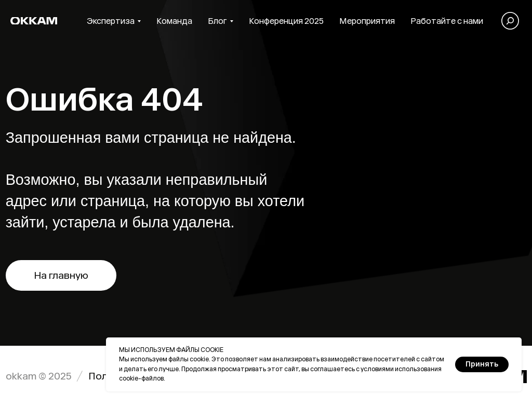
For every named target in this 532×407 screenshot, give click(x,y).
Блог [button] (217, 21)
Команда (174, 21)
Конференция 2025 (286, 21)
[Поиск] (510, 21)
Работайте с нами (447, 21)
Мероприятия (367, 21)
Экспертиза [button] (111, 21)
